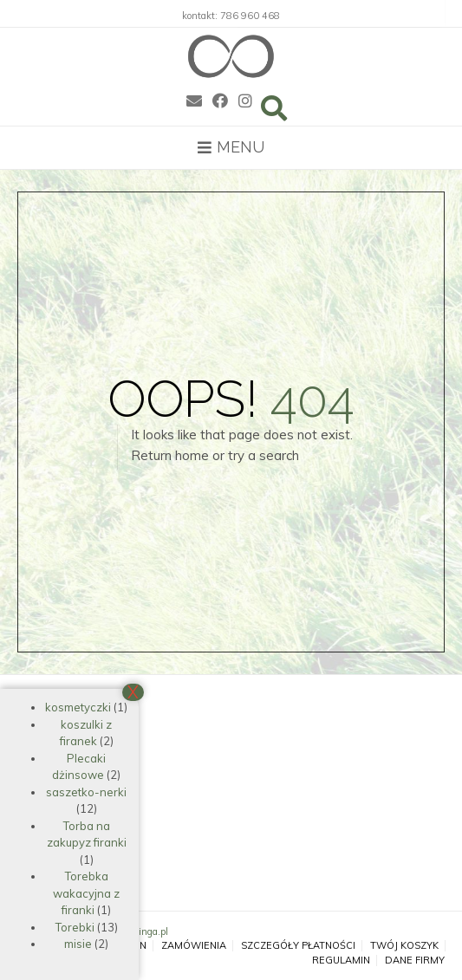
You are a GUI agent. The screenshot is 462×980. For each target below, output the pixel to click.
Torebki (75, 927)
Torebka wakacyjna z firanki (86, 893)
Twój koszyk (404, 946)
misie (78, 944)
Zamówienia (194, 946)
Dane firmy (415, 961)
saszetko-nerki (86, 792)
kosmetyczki (78, 707)
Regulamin (341, 961)
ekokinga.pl (144, 931)
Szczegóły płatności (298, 946)
